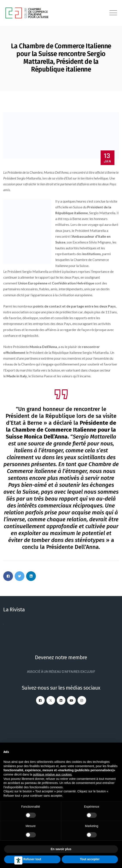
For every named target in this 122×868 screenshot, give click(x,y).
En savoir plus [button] (61, 849)
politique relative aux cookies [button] (52, 774)
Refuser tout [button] (32, 859)
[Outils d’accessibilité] (18, 860)
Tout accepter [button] (90, 859)
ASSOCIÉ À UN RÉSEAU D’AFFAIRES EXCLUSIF (61, 671)
